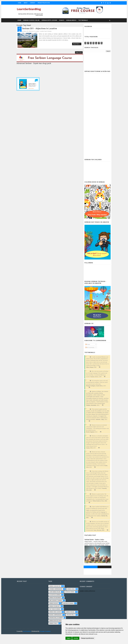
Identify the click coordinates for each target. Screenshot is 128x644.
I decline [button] (78, 638)
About (26, 3)
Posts (87, 344)
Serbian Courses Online (32, 20)
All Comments (90, 347)
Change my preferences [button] (90, 638)
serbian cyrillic (53, 632)
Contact (33, 3)
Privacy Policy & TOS (44, 3)
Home (20, 3)
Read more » (76, 44)
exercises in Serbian (68, 606)
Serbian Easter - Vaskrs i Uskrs (94, 540)
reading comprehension (55, 621)
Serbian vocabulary (54, 609)
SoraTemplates (27, 640)
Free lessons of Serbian (56, 603)
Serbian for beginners (55, 600)
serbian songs (53, 592)
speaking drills (53, 623)
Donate (62, 20)
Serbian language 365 (55, 586)
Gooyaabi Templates (46, 640)
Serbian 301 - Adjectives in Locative (40, 28)
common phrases (54, 618)
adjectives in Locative (34, 31)
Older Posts (78, 51)
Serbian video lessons (55, 615)
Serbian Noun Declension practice (58, 629)
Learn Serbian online (67, 592)
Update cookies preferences (87, 591)
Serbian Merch (72, 20)
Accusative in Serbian (55, 598)
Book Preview (32, 87)
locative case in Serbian (46, 31)
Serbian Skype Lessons (50, 20)
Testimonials (84, 20)
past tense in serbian (55, 612)
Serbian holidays (54, 606)
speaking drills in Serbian (56, 626)
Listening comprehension (56, 589)
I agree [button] (71, 638)
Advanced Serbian (54, 595)
